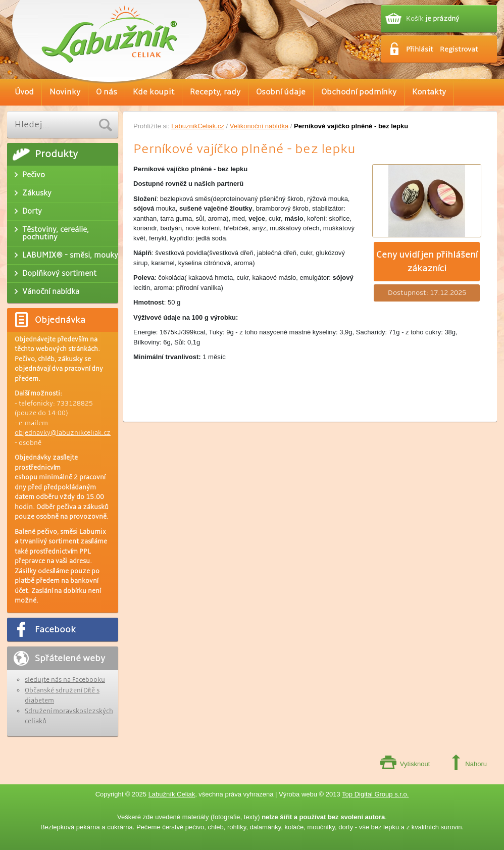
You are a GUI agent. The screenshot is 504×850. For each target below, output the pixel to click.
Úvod (24, 92)
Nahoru (476, 764)
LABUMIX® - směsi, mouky (70, 255)
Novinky (65, 92)
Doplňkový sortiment (59, 273)
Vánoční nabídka (51, 291)
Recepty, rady (215, 92)
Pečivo (34, 175)
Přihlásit (420, 49)
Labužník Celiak (172, 794)
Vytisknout (415, 764)
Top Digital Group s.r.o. (375, 794)
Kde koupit (154, 92)
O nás (107, 92)
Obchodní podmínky (359, 92)
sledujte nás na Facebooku (65, 680)
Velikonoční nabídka (259, 126)
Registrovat (459, 49)
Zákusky (37, 193)
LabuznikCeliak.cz (198, 126)
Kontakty (429, 92)
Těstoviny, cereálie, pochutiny (56, 233)
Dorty (32, 211)
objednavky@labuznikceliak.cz (63, 433)
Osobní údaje (281, 92)
